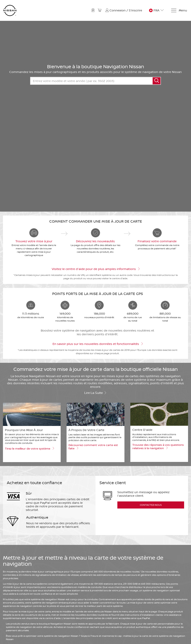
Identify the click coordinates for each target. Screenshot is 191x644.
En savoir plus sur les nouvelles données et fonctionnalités (98, 344)
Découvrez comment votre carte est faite (93, 447)
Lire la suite (95, 392)
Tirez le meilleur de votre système (29, 448)
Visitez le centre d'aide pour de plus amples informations (96, 269)
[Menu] (179, 11)
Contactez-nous (151, 505)
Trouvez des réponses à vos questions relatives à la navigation (158, 446)
